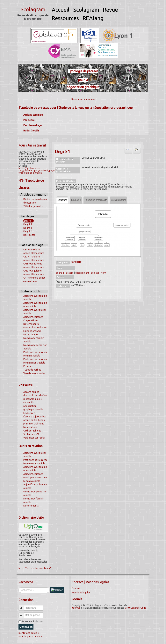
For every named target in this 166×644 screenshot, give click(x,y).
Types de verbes (32, 370)
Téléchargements (33, 206)
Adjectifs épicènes (33, 317)
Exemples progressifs (96, 200)
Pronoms (28, 366)
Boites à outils (31, 130)
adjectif (95, 273)
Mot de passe (23, 613)
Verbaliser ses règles (34, 438)
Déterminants (31, 324)
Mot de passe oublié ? (30, 636)
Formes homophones (35, 327)
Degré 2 (28, 224)
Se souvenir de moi (32, 621)
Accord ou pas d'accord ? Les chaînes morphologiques (35, 395)
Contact (76, 588)
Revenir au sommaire (83, 99)
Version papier (118, 200)
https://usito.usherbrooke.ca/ (35, 568)
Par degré (29, 120)
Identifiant (23, 606)
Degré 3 (28, 228)
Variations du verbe (34, 373)
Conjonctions (31, 320)
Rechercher (19, 587)
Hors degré (29, 235)
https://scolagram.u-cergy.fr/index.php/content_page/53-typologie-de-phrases (39, 170)
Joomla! (76, 608)
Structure (62, 200)
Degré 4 (28, 231)
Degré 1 (29, 221)
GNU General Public (135, 608)
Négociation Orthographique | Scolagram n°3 (33, 431)
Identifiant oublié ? (29, 633)
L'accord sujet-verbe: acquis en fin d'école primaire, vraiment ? (35, 420)
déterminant (82, 273)
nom (104, 273)
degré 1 (60, 273)
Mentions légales (81, 593)
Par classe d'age (32, 125)
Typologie (76, 200)
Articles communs (33, 115)
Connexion (26, 627)
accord (70, 273)
